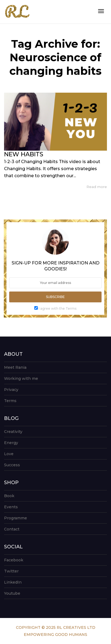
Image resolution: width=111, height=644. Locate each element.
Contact (12, 529)
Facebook (14, 560)
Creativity (13, 432)
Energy (11, 443)
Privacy (11, 390)
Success (12, 465)
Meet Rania (15, 367)
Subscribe (55, 297)
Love (9, 454)
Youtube (12, 593)
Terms (10, 401)
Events (11, 507)
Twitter (11, 571)
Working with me (21, 378)
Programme (16, 518)
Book (9, 496)
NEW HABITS (24, 154)
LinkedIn (13, 582)
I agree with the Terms (58, 308)
